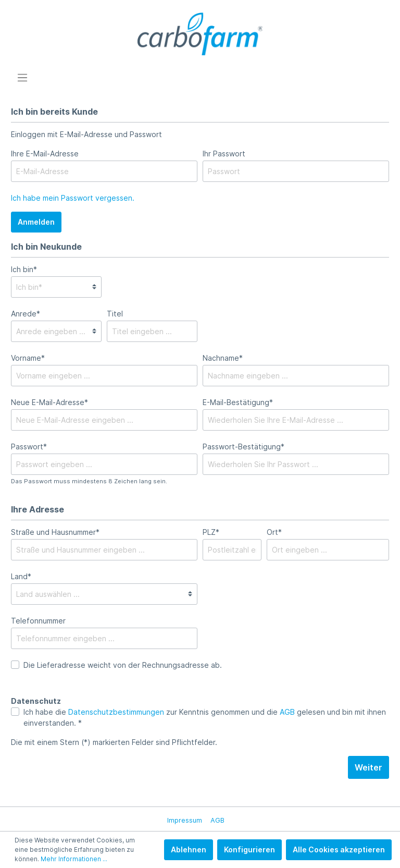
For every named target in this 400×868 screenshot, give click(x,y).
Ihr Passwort (224, 154)
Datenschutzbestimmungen (116, 712)
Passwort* (29, 447)
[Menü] (22, 78)
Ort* (274, 532)
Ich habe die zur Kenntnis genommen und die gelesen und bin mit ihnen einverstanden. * (205, 717)
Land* (21, 576)
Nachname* (223, 358)
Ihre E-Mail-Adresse (45, 154)
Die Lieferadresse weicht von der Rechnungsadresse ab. (123, 665)
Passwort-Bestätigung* (243, 447)
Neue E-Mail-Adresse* (49, 402)
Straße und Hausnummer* (55, 532)
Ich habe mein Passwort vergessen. (73, 198)
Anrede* (26, 314)
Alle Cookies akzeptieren (339, 849)
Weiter (368, 767)
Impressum (185, 820)
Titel (115, 314)
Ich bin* (24, 269)
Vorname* (28, 358)
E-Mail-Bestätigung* (238, 402)
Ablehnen (189, 849)
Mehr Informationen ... (74, 859)
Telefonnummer (38, 621)
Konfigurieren (249, 849)
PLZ (211, 532)
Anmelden (36, 222)
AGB (287, 712)
